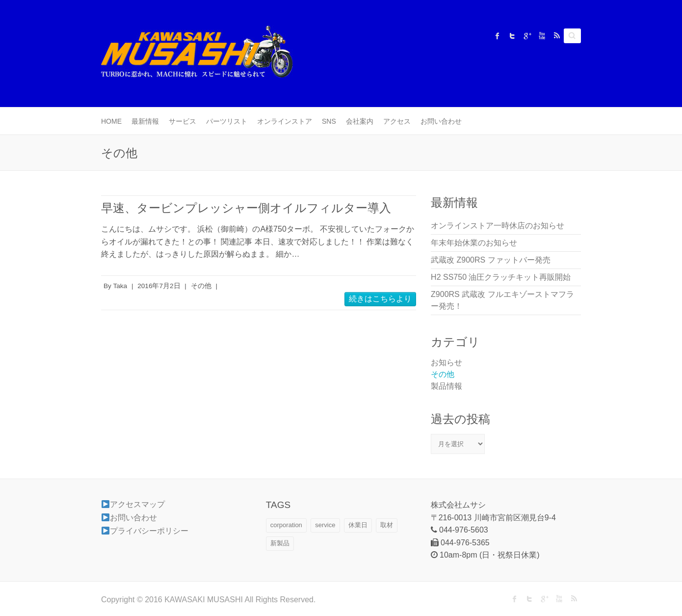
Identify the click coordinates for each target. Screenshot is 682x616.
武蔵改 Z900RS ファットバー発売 (491, 260)
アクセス (397, 121)
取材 (387, 525)
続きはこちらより (380, 299)
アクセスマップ (133, 504)
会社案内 (360, 121)
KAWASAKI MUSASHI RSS (556, 36)
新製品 (280, 543)
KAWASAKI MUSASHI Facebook (498, 36)
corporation (286, 525)
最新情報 (145, 121)
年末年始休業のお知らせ (474, 243)
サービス (183, 121)
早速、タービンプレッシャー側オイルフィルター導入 (246, 208)
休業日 (358, 525)
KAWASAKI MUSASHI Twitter (512, 36)
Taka (120, 286)
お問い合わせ (441, 121)
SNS (329, 121)
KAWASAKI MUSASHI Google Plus (527, 36)
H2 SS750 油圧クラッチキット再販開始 (501, 277)
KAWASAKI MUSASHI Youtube (542, 36)
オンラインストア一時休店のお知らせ (498, 226)
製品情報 (446, 386)
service (325, 525)
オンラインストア (285, 121)
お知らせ (446, 362)
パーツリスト (227, 121)
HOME (111, 121)
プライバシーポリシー (145, 531)
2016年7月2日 (159, 286)
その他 (201, 286)
